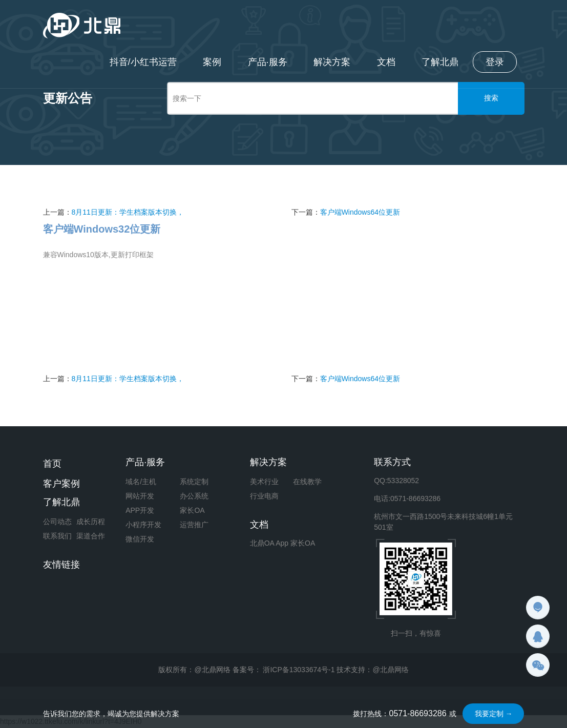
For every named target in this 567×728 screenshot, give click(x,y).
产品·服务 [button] (267, 62)
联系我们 (57, 536)
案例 (211, 62)
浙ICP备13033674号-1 (299, 670)
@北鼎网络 (390, 670)
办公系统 (194, 496)
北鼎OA (262, 543)
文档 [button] (386, 62)
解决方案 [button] (331, 62)
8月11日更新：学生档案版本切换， (128, 212)
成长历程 (91, 522)
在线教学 (307, 482)
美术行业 (264, 482)
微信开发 (140, 539)
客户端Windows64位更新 (360, 212)
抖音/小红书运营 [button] (142, 62)
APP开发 (140, 510)
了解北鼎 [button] (440, 62)
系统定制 (194, 482)
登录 (495, 62)
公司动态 (57, 522)
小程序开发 (143, 525)
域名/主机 (141, 482)
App (282, 543)
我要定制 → (494, 714)
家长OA (192, 510)
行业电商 (264, 496)
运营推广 (194, 525)
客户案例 (61, 484)
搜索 (491, 98)
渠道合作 (91, 536)
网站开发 (140, 496)
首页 (52, 464)
